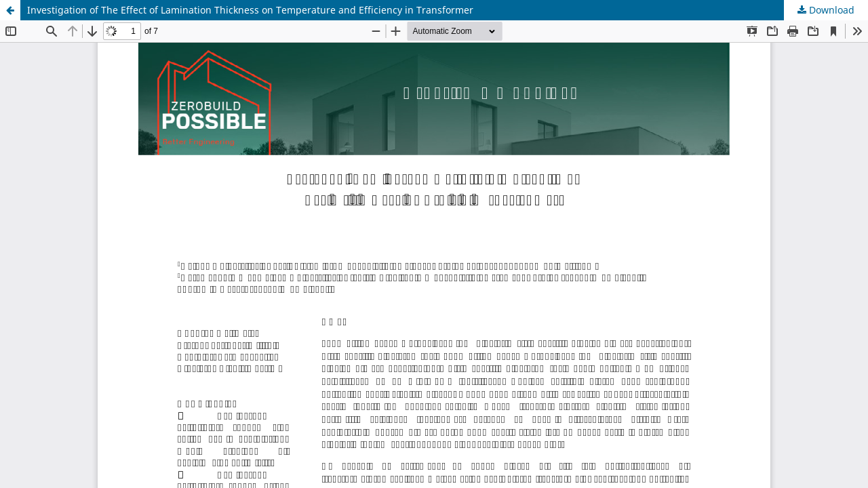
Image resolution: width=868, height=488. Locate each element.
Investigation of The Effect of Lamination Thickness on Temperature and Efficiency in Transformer (250, 10)
